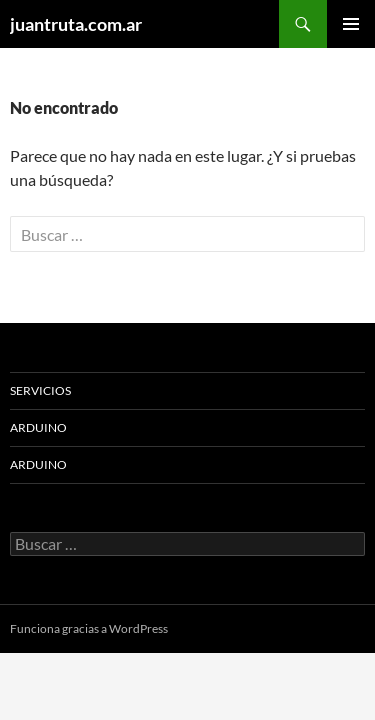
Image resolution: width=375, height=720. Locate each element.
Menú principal (351, 24)
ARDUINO (38, 427)
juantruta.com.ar (76, 24)
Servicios (40, 390)
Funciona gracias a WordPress (89, 628)
